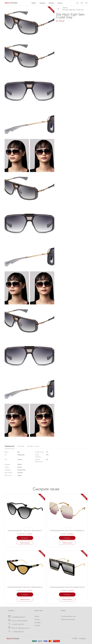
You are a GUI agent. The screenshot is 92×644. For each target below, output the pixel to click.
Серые (20, 475)
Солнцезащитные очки (68, 616)
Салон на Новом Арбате (18, 620)
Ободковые (21, 455)
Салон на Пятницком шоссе (19, 628)
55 (47, 452)
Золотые (20, 473)
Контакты (51, 3)
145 (47, 455)
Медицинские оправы (68, 619)
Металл (20, 464)
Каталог (34, 3)
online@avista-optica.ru (17, 617)
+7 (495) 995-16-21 (16, 631)
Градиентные (21, 470)
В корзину (25, 538)
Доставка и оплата (33, 446)
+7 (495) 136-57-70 (16, 624)
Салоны (60, 3)
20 (47, 460)
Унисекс (20, 460)
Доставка (42, 3)
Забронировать (25, 543)
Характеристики (10, 446)
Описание (21, 446)
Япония (20, 467)
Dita (19, 452)
